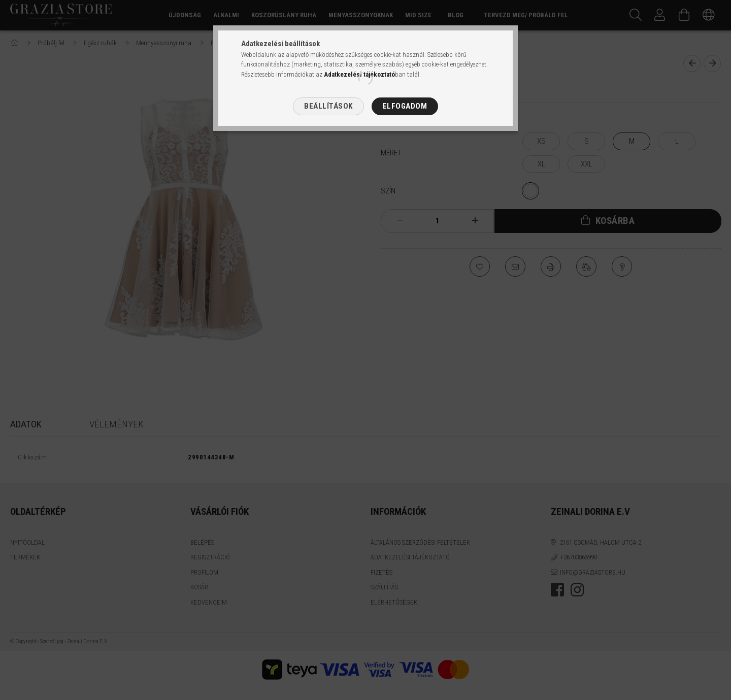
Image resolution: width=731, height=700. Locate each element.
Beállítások (328, 106)
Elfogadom (405, 106)
